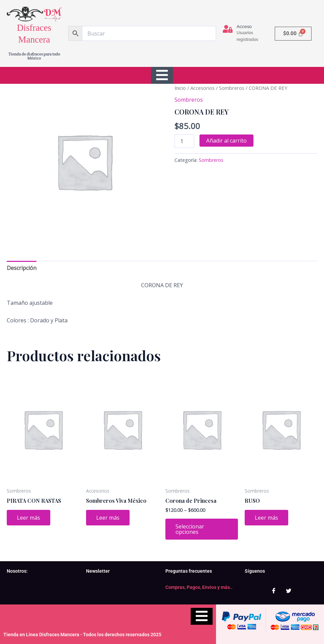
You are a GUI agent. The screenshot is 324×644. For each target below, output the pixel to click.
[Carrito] (293, 34)
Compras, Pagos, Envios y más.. (199, 587)
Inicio (180, 88)
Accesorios (202, 88)
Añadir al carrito (226, 141)
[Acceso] (228, 29)
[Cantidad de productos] (184, 141)
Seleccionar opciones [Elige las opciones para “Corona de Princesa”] (190, 529)
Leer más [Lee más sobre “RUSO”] (266, 518)
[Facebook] (274, 591)
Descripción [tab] (22, 268)
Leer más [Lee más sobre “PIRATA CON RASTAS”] (29, 518)
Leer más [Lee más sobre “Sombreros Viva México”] (108, 518)
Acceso (244, 27)
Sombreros (232, 88)
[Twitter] (289, 591)
